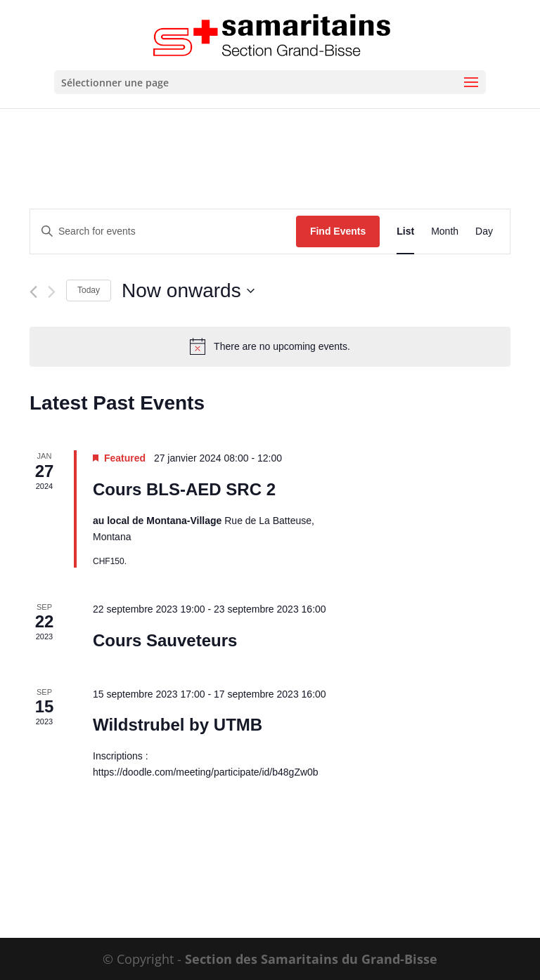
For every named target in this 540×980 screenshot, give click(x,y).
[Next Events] (52, 292)
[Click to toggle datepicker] (188, 291)
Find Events (338, 231)
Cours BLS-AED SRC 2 (184, 489)
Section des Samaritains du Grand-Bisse (311, 959)
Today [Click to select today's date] (89, 290)
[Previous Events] (33, 292)
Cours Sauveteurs (165, 640)
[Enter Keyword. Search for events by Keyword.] (163, 231)
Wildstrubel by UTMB (178, 725)
